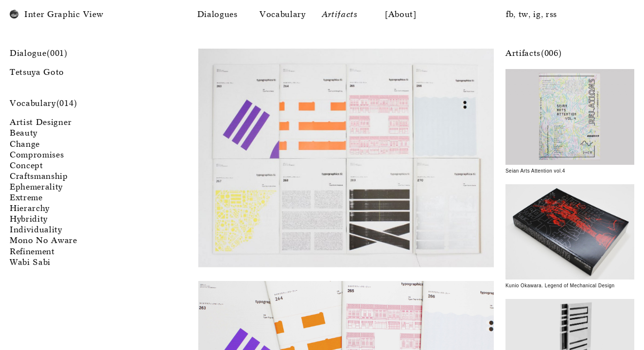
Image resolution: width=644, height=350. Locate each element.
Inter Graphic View (64, 15)
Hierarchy (30, 209)
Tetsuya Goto (37, 73)
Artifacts (340, 15)
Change (25, 145)
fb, (511, 15)
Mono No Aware (44, 241)
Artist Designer (41, 123)
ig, (538, 15)
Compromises (37, 155)
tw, (525, 15)
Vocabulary (283, 15)
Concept (26, 166)
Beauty (24, 133)
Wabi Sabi (30, 263)
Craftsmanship (39, 177)
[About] (401, 15)
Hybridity (29, 219)
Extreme (26, 198)
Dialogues (218, 15)
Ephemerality (36, 187)
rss (551, 15)
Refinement (32, 252)
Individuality (36, 230)
